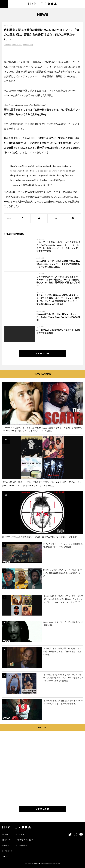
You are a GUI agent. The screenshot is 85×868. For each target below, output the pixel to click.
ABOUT (6, 857)
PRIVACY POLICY (25, 840)
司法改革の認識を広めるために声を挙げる (48, 72)
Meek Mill (7, 45)
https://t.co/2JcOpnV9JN (23, 166)
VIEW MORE (42, 354)
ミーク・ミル (17, 45)
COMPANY (22, 845)
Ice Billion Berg (28, 45)
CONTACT (21, 834)
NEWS (6, 845)
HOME (6, 834)
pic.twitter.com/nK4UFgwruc (52, 180)
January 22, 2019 (43, 185)
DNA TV (6, 840)
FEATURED (7, 851)
